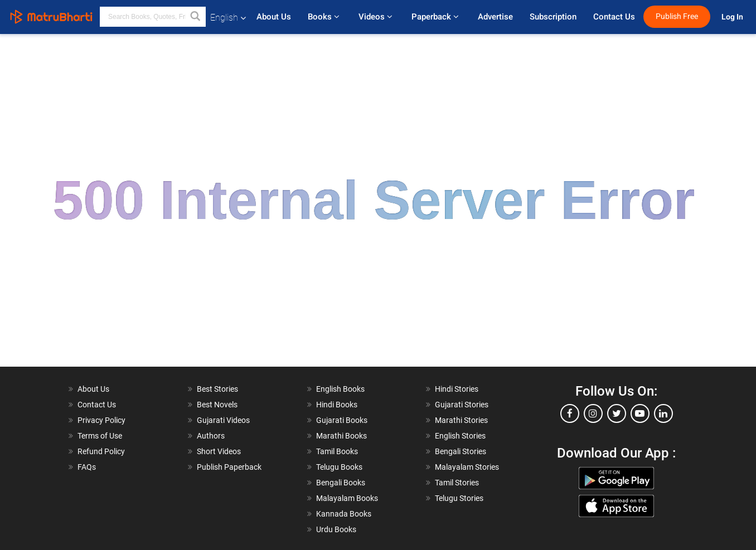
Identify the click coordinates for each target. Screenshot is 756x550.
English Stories (460, 436)
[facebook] (570, 413)
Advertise (495, 17)
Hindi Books (337, 405)
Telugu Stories (459, 498)
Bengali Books (341, 483)
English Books (340, 389)
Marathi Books (341, 436)
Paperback (436, 17)
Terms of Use (100, 436)
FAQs (87, 467)
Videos (377, 17)
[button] (196, 17)
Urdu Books (336, 529)
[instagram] (593, 413)
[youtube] (640, 413)
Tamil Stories (457, 483)
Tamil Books (337, 451)
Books (325, 17)
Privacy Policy (101, 420)
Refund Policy (101, 451)
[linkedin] (663, 413)
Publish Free (677, 16)
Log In (733, 17)
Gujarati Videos (223, 420)
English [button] (228, 18)
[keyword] (153, 17)
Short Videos (219, 451)
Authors (211, 436)
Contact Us (614, 17)
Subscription (553, 17)
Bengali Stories (461, 451)
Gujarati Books (342, 420)
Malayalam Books (347, 498)
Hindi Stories (457, 389)
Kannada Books (344, 514)
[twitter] (617, 413)
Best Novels (217, 405)
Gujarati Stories (462, 405)
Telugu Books (339, 467)
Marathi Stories (461, 420)
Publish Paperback (229, 467)
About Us (274, 17)
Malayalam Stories (467, 467)
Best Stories (217, 389)
